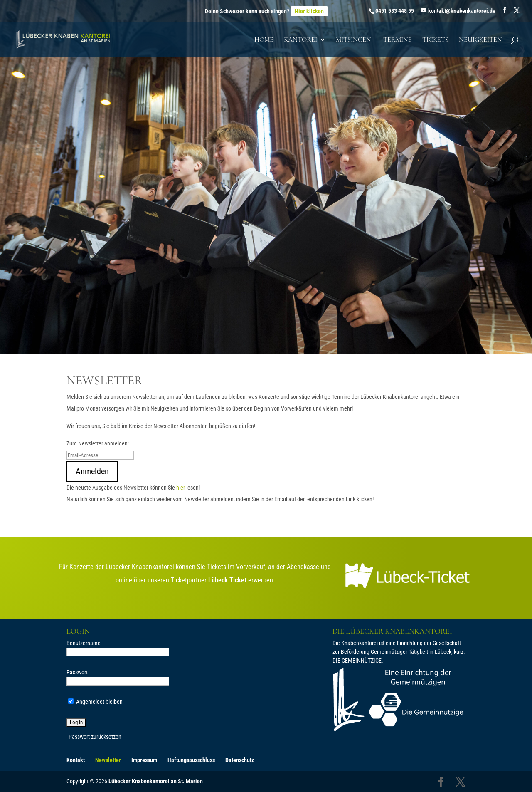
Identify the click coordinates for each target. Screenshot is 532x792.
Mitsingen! (354, 40)
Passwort (77, 672)
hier (181, 488)
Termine (398, 40)
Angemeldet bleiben (95, 702)
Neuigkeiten (480, 40)
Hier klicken (309, 11)
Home (264, 40)
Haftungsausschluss (191, 760)
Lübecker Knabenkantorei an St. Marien (156, 781)
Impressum (144, 760)
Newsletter (108, 760)
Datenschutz (240, 760)
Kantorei (300, 40)
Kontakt (76, 760)
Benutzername (84, 643)
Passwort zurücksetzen (95, 737)
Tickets (435, 40)
